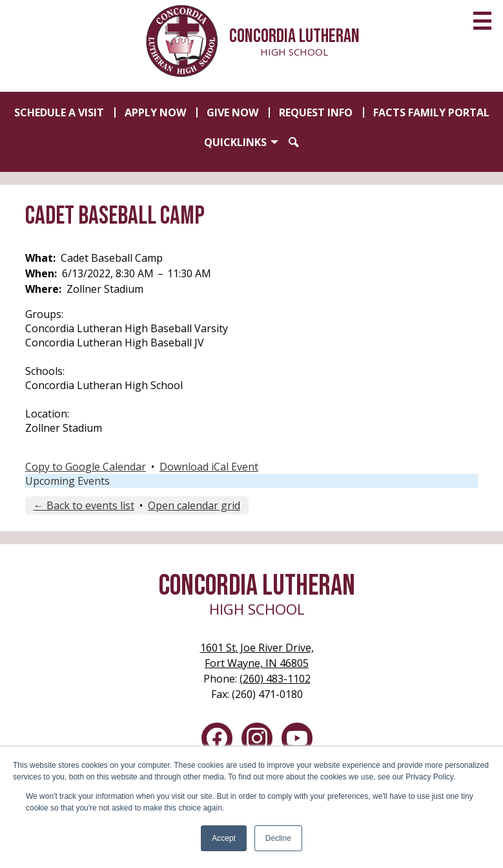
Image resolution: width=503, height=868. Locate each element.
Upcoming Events (67, 481)
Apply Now (155, 112)
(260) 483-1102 (275, 679)
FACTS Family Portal (431, 112)
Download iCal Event (209, 467)
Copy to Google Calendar (86, 467)
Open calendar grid (194, 505)
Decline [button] (278, 838)
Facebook (217, 741)
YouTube (297, 741)
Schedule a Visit (59, 112)
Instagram (257, 741)
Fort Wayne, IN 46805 (257, 655)
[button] (241, 142)
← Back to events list (84, 505)
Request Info (316, 112)
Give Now (232, 112)
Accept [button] (224, 838)
